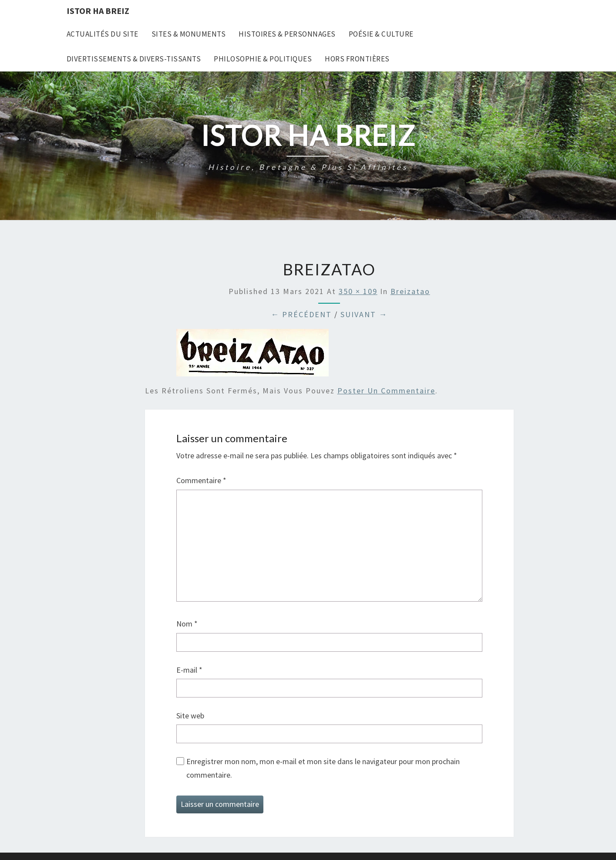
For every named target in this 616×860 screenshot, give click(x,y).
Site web (190, 716)
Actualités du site (103, 34)
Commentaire (201, 480)
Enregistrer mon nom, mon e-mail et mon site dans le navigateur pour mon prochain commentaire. (323, 768)
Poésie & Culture (381, 34)
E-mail (189, 670)
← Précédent (301, 314)
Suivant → (364, 314)
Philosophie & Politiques (263, 59)
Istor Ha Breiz (98, 11)
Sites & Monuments (189, 34)
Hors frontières (357, 59)
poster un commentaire (386, 391)
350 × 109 (358, 291)
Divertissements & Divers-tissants (134, 59)
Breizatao (410, 291)
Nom (187, 624)
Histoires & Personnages (287, 34)
